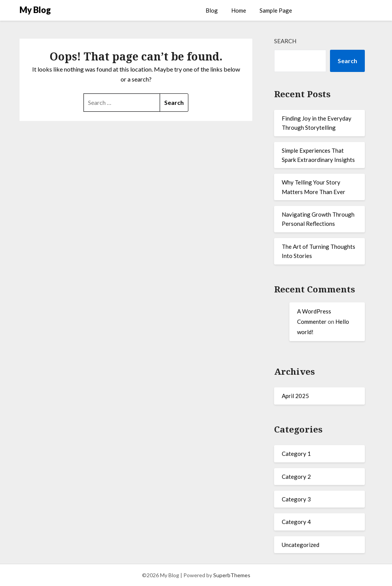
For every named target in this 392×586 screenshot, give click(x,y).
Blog (212, 10)
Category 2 (296, 477)
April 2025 (295, 396)
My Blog (35, 10)
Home (239, 10)
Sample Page (276, 10)
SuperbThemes (232, 575)
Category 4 (296, 522)
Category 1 (296, 454)
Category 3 (296, 499)
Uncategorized (301, 545)
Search (285, 41)
